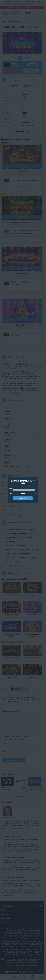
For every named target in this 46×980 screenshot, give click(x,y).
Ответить (23, 498)
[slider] (11, 490)
